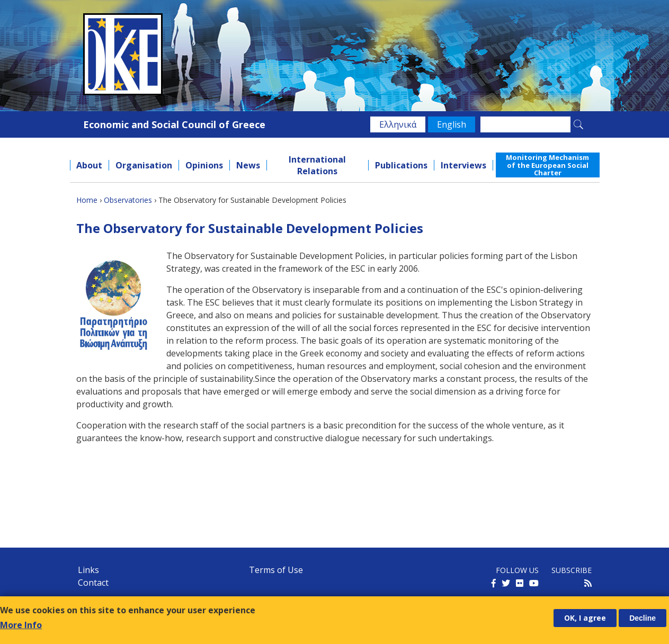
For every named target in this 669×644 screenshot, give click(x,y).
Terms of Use (276, 570)
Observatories (128, 200)
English (452, 124)
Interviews (463, 165)
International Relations (317, 165)
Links (88, 570)
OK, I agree (585, 618)
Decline (643, 618)
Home (87, 200)
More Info (21, 625)
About (89, 165)
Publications (401, 165)
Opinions (204, 165)
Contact (93, 583)
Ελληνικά (398, 124)
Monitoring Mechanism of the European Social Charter (547, 165)
